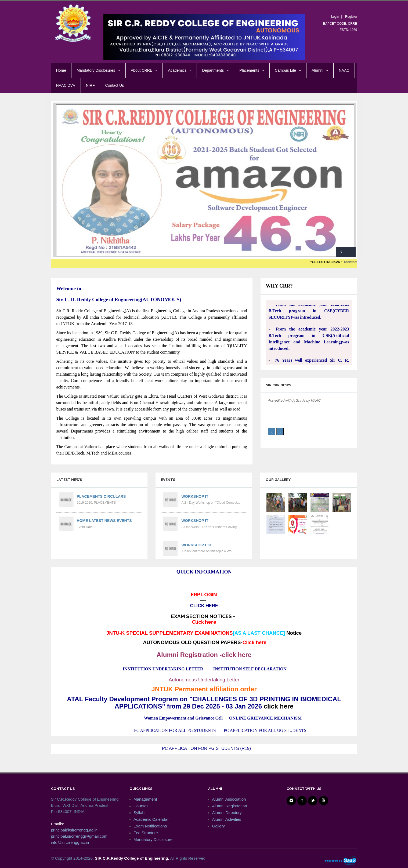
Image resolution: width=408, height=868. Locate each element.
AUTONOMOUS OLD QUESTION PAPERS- (205, 642)
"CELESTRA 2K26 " (337, 262)
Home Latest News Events (104, 521)
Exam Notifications (150, 826)
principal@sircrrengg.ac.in (74, 830)
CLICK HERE (204, 605)
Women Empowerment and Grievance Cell (183, 718)
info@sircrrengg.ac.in (70, 842)
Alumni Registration (230, 806)
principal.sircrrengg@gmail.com (79, 836)
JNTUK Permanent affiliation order (204, 689)
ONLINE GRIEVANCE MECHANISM (265, 718)
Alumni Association (229, 799)
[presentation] (272, 431)
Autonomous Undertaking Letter (204, 680)
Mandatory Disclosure (153, 839)
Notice (294, 633)
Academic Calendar (151, 819)
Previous (341, 252)
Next (351, 252)
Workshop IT (195, 496)
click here (279, 706)
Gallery (219, 826)
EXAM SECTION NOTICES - (204, 619)
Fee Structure (146, 833)
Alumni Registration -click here (204, 655)
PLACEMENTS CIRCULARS (101, 496)
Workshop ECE (197, 545)
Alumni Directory (227, 813)
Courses (141, 806)
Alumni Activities (227, 819)
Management (145, 799)
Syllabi (139, 813)
